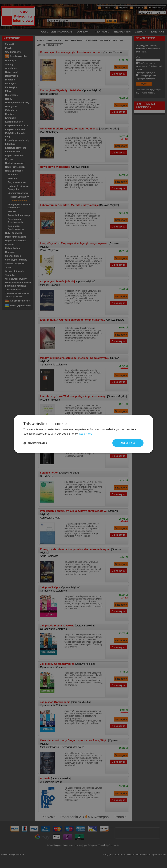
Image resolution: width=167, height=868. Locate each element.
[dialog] (83, 434)
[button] (35, 443)
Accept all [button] (128, 443)
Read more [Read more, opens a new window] (86, 433)
